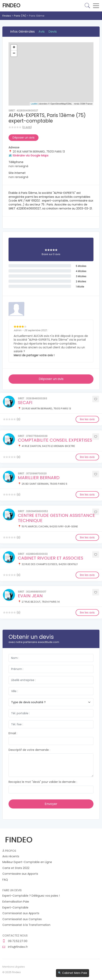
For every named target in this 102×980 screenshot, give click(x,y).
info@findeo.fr (15, 947)
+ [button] (14, 48)
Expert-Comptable (15, 908)
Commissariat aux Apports (21, 913)
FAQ (5, 880)
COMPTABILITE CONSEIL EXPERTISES (55, 440)
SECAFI (25, 403)
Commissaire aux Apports (20, 874)
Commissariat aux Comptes (22, 919)
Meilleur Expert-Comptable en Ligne (27, 862)
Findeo (11, 6)
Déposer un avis (24, 138)
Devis (53, 32)
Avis (42, 32)
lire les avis (87, 419)
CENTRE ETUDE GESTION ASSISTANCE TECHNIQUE (56, 518)
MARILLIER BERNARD (39, 478)
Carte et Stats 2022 (16, 868)
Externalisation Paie (16, 902)
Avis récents (11, 856)
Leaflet (34, 104)
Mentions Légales (14, 967)
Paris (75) (20, 16)
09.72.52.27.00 (15, 941)
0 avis (27, 127)
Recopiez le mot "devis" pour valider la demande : (43, 782)
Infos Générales (22, 32)
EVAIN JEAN (30, 596)
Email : (13, 733)
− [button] (14, 54)
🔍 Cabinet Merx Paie (73, 973)
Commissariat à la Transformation (26, 925)
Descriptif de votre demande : (29, 750)
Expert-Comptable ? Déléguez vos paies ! (31, 896)
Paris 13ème (37, 16)
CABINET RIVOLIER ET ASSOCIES (51, 558)
